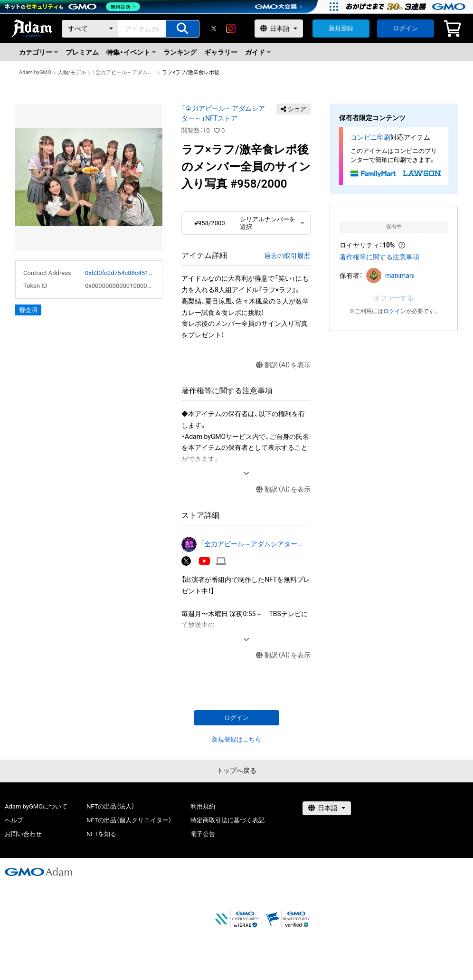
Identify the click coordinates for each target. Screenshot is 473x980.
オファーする (394, 298)
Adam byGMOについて (36, 806)
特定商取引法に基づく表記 (227, 820)
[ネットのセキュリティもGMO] (73, 7)
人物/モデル (72, 72)
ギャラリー (221, 52)
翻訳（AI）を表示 (283, 365)
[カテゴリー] (90, 29)
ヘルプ (14, 820)
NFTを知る (101, 834)
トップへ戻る (236, 771)
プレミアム (82, 52)
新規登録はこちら (236, 739)
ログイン (406, 28)
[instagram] (231, 29)
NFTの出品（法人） (110, 806)
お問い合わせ (23, 834)
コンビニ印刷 (370, 137)
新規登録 (341, 28)
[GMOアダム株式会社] (38, 872)
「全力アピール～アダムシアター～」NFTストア (124, 72)
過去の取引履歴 (287, 256)
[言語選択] (279, 29)
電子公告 (203, 834)
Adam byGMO (35, 72)
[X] (214, 29)
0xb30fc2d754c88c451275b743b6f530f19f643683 (120, 273)
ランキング (180, 52)
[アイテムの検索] (182, 29)
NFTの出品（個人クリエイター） (129, 820)
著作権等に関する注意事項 (379, 257)
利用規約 (203, 806)
